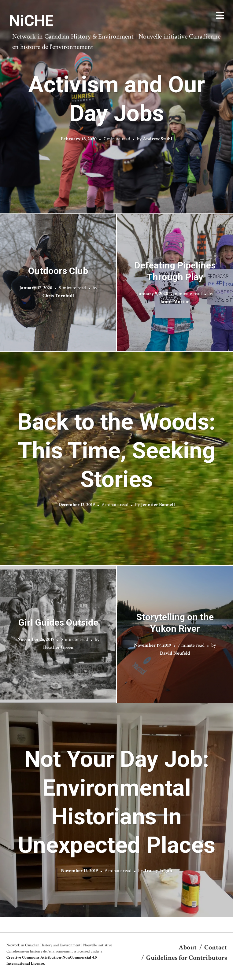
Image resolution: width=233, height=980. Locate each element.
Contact (216, 947)
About (188, 947)
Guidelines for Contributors (187, 958)
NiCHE (31, 21)
